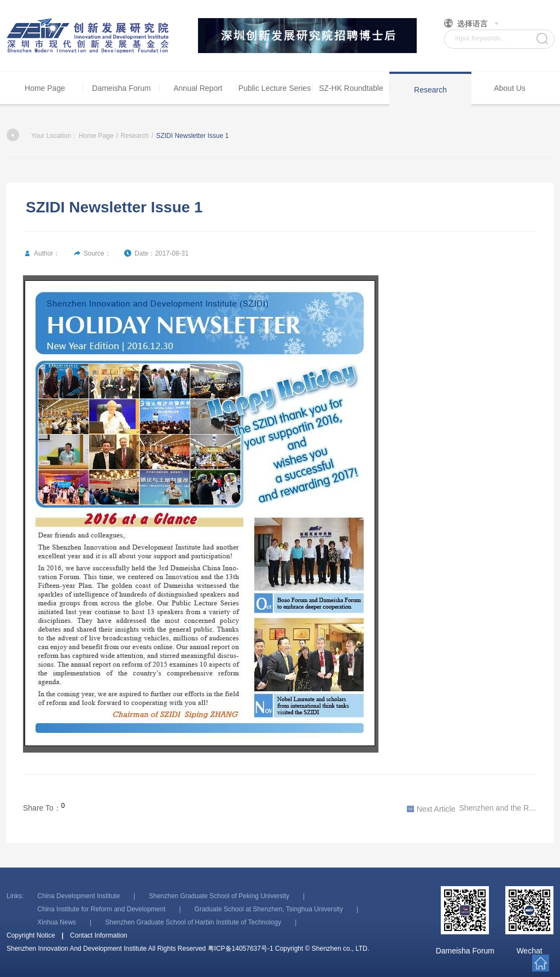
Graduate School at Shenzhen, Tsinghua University (269, 909)
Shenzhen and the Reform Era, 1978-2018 (472, 808)
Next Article (431, 809)
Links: (15, 896)
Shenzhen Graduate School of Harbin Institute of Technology (193, 922)
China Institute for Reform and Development (101, 909)
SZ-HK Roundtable (351, 88)
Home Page (45, 88)
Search (542, 39)
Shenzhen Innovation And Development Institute (89, 36)
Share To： (42, 808)
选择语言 (472, 23)
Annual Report (198, 88)
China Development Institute (78, 896)
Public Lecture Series (275, 88)
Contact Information (99, 935)
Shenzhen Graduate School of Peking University (219, 896)
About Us (510, 88)
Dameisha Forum (121, 88)
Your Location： (42, 136)
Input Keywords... (480, 38)
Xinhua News (57, 922)
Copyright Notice (31, 935)
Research (430, 90)
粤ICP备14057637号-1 (241, 949)
